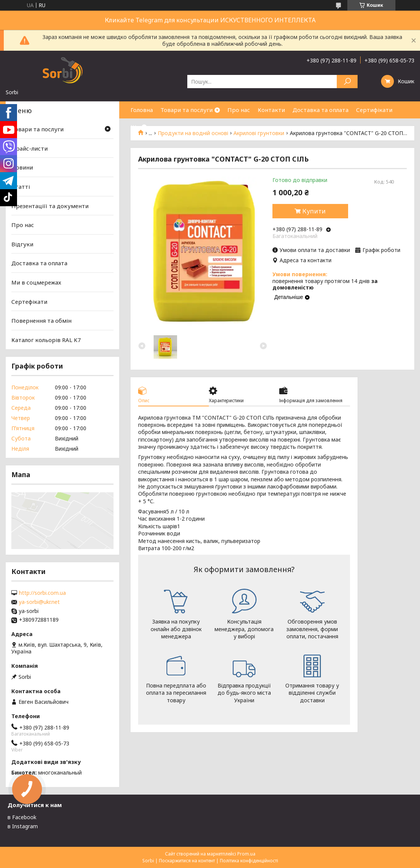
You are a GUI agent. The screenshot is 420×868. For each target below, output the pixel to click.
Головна (142, 110)
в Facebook (22, 817)
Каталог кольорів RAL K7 (46, 340)
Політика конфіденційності (249, 861)
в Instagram (23, 826)
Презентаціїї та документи (50, 205)
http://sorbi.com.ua (42, 593)
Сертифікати (374, 110)
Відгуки (22, 244)
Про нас (239, 110)
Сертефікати (29, 302)
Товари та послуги (187, 110)
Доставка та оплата (320, 110)
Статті (21, 187)
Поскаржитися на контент (187, 861)
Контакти (271, 110)
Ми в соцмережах (36, 282)
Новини (22, 167)
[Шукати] (347, 82)
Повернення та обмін (41, 320)
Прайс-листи (30, 148)
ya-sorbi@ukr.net (39, 602)
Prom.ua (246, 854)
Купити (314, 211)
